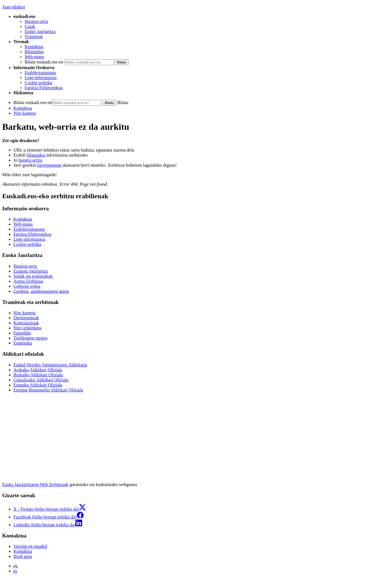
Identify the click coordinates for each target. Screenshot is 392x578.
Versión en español (30, 546)
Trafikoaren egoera (30, 338)
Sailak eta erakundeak (33, 276)
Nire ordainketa (27, 328)
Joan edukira (14, 7)
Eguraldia (22, 333)
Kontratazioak (26, 323)
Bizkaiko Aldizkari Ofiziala (38, 375)
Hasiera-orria (36, 21)
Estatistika (23, 343)
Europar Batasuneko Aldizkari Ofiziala (48, 390)
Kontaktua (34, 47)
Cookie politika (38, 83)
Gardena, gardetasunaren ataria (41, 291)
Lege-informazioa (41, 78)
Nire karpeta (25, 113)
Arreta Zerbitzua (28, 281)
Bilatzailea (34, 52)
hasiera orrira (30, 160)
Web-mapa (34, 57)
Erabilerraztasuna (40, 73)
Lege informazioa (29, 239)
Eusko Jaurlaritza (40, 31)
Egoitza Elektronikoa (44, 88)
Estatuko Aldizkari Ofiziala (38, 385)
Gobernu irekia (27, 286)
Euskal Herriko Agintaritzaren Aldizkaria (50, 365)
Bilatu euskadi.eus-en (44, 62)
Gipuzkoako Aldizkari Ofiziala (41, 380)
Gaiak (30, 26)
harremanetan (49, 165)
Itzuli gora (23, 556)
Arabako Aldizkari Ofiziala (38, 370)
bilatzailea (36, 155)
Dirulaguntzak (26, 318)
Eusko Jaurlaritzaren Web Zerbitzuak (35, 484)
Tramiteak (34, 36)
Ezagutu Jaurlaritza (31, 271)
